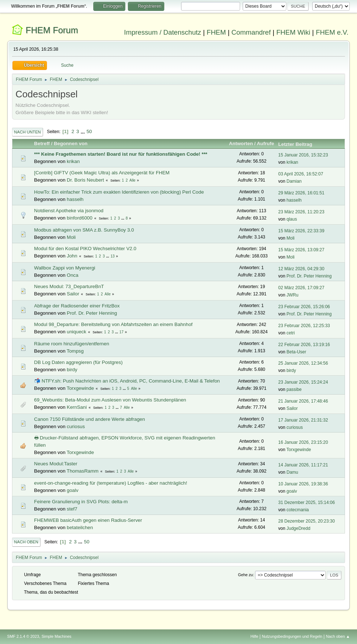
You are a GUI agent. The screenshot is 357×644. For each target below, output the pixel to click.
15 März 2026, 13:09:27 (301, 250)
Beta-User (297, 352)
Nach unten (28, 132)
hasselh (75, 199)
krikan (73, 161)
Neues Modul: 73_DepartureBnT (69, 286)
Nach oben (26, 542)
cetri (291, 333)
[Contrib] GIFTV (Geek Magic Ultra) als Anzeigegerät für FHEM (102, 173)
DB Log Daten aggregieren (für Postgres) (79, 362)
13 (112, 256)
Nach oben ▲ (338, 636)
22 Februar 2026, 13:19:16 (304, 345)
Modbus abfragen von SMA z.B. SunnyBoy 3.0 (84, 230)
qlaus (292, 219)
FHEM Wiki (293, 32)
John (72, 256)
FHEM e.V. (332, 32)
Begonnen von (71, 143)
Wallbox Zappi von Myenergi (65, 268)
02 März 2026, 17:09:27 (301, 288)
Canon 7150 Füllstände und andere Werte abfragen (90, 419)
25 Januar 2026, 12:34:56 (303, 363)
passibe (294, 389)
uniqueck (76, 332)
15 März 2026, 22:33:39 (301, 231)
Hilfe (254, 636)
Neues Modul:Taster (56, 464)
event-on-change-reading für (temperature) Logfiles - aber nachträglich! (111, 483)
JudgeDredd (299, 528)
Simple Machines (56, 636)
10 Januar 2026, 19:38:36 (303, 484)
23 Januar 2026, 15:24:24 (303, 382)
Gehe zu (245, 575)
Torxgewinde (80, 388)
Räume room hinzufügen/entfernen (72, 344)
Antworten (241, 143)
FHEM (216, 32)
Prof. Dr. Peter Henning (309, 276)
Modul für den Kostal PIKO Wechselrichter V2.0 (85, 249)
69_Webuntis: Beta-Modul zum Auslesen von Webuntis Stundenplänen (110, 400)
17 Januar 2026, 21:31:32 (303, 420)
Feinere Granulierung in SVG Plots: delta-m (81, 502)
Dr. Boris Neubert (85, 180)
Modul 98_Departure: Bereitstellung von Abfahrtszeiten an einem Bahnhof (113, 324)
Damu (293, 472)
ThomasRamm (83, 471)
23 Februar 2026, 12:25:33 (304, 326)
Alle (132, 180)
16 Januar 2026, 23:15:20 (303, 442)
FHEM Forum (52, 30)
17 (121, 332)
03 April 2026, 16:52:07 (301, 174)
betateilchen (80, 527)
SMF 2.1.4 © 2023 (23, 636)
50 (89, 131)
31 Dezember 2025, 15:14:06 (307, 503)
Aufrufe (265, 143)
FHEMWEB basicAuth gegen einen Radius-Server (88, 520)
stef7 (72, 509)
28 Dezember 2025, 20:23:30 (307, 521)
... (84, 131)
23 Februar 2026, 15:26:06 (304, 307)
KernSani (77, 407)
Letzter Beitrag (299, 144)
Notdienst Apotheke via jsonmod (69, 211)
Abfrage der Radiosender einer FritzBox (77, 306)
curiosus (76, 426)
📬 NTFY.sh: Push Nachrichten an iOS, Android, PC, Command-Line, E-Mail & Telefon (127, 381)
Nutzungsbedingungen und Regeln (292, 636)
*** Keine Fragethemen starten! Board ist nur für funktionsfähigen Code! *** (121, 154)
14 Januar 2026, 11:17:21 (303, 465)
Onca (72, 275)
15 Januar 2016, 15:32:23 (303, 155)
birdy (72, 370)
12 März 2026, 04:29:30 (301, 269)
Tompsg (75, 351)
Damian (294, 181)
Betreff (42, 143)
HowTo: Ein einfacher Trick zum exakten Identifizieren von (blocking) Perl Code (119, 192)
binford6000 (79, 218)
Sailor (73, 294)
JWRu (293, 295)
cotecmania (298, 510)
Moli (71, 237)
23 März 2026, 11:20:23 (301, 212)
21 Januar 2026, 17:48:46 (303, 401)
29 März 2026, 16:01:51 (301, 193)
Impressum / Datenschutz (163, 32)
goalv (72, 490)
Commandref (251, 32)
